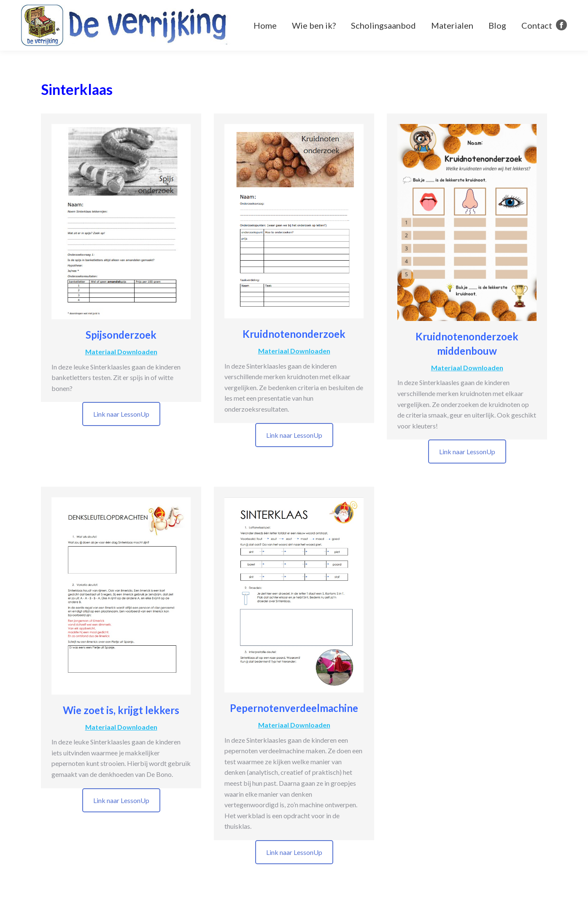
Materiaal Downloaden (121, 352)
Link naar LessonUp (121, 414)
